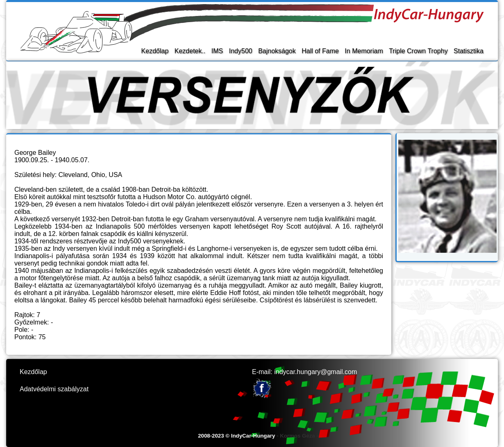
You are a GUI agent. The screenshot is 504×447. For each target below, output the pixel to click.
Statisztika (469, 51)
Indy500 (241, 51)
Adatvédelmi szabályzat (54, 389)
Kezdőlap (155, 51)
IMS (217, 51)
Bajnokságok (277, 51)
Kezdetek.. (190, 51)
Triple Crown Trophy (418, 51)
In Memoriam (364, 51)
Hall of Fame (320, 51)
